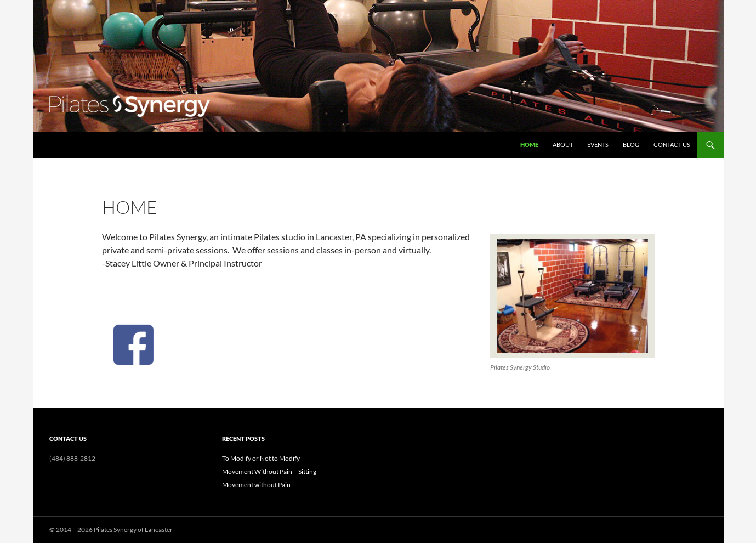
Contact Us (672, 145)
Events (598, 145)
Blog (631, 145)
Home (529, 145)
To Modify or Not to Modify (261, 458)
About (563, 145)
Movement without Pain (256, 485)
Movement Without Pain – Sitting (269, 471)
